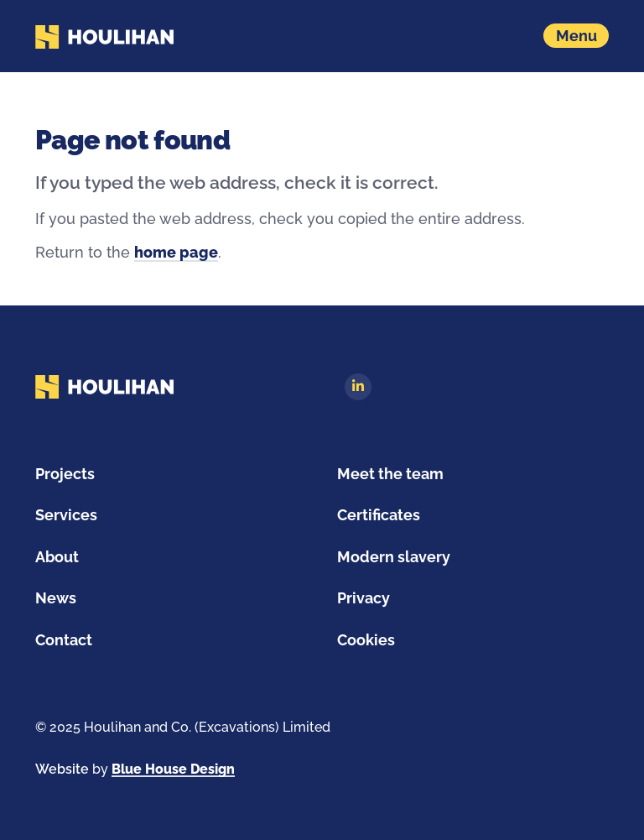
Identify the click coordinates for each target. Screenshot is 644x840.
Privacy (364, 598)
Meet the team (390, 474)
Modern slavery (394, 557)
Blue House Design (173, 769)
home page (176, 252)
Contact (64, 640)
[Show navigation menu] (576, 36)
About (57, 557)
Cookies (366, 640)
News (56, 598)
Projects (65, 474)
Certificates (379, 515)
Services (66, 515)
